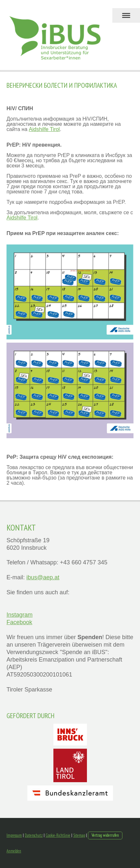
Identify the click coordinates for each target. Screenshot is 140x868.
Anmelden (14, 851)
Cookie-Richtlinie (58, 835)
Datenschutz (34, 835)
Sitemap (79, 835)
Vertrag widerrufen (105, 835)
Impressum (14, 835)
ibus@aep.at (43, 577)
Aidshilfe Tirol (44, 129)
